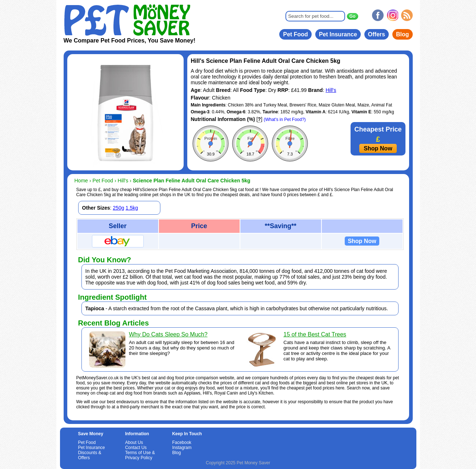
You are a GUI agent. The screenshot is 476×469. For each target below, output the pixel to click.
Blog (403, 34)
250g (118, 208)
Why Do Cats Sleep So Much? (168, 334)
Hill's (331, 90)
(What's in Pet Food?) (285, 120)
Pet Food (295, 34)
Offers (377, 34)
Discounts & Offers (90, 455)
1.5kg (132, 208)
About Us (134, 442)
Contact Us (136, 448)
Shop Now (378, 148)
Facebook (182, 442)
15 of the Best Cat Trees (315, 334)
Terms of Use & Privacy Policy (140, 455)
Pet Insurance (338, 34)
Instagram (182, 448)
